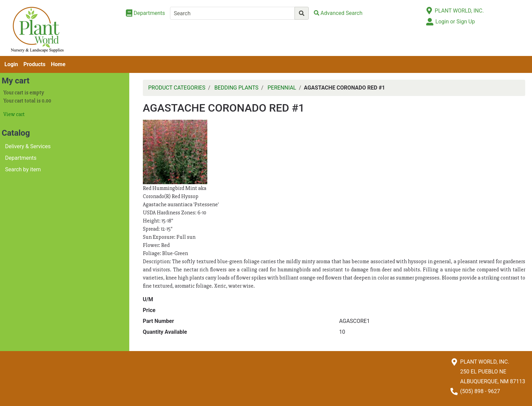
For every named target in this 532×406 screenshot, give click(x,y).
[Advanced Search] (338, 13)
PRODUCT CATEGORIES (177, 88)
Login (11, 64)
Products (34, 64)
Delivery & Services (28, 146)
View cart (14, 114)
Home (58, 64)
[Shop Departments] (146, 13)
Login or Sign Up (455, 22)
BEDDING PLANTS (236, 88)
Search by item (23, 169)
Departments (21, 158)
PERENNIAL (282, 88)
